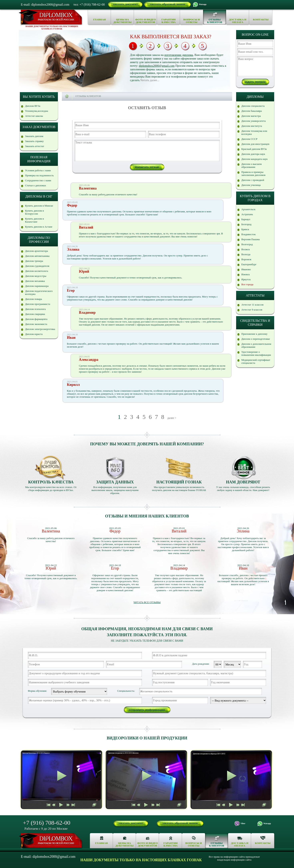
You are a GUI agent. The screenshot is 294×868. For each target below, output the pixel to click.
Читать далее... (150, 80)
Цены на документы (122, 21)
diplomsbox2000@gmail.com (157, 66)
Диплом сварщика (35, 314)
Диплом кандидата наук (254, 159)
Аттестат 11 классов (252, 305)
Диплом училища (251, 185)
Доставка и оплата (238, 21)
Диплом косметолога (37, 271)
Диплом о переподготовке (256, 339)
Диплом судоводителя (37, 266)
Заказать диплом (34, 136)
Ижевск (246, 274)
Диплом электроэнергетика (40, 329)
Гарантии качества (169, 21)
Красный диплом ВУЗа (254, 149)
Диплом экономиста (36, 324)
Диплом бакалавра (252, 111)
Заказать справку (34, 141)
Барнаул (246, 219)
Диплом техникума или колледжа (254, 132)
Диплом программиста (38, 304)
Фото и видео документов (145, 21)
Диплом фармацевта (36, 319)
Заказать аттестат (35, 146)
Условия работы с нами (38, 170)
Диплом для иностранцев (255, 144)
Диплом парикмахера (37, 286)
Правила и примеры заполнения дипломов (253, 173)
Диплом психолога (35, 309)
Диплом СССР (249, 139)
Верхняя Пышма (251, 239)
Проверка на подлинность (39, 175)
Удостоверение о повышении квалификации (256, 353)
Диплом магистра (251, 116)
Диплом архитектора (37, 251)
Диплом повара (33, 299)
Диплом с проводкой (253, 180)
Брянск (245, 229)
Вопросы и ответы (192, 21)
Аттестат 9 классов (252, 310)
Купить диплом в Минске (39, 206)
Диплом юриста (34, 334)
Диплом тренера (34, 261)
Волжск (246, 249)
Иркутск (246, 279)
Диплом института (252, 126)
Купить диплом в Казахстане (34, 220)
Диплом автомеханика (37, 256)
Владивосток (248, 234)
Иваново (246, 269)
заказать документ (125, 4)
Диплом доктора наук (253, 154)
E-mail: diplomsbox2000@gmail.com (45, 5)
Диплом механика (35, 281)
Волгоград (247, 244)
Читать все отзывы (147, 602)
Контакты (261, 20)
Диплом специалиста (253, 106)
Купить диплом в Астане (39, 227)
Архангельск (248, 209)
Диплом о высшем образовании (251, 165)
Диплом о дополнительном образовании (256, 345)
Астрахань (247, 214)
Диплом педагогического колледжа (39, 292)
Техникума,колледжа (37, 111)
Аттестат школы (34, 116)
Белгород (246, 224)
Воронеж (246, 259)
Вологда (246, 254)
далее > (172, 418)
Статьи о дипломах (36, 185)
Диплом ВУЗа (33, 106)
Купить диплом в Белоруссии (34, 212)
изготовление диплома (179, 55)
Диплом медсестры (36, 276)
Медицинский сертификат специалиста (256, 361)
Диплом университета (254, 121)
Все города (247, 284)
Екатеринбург (249, 264)
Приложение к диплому (254, 334)
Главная (99, 20)
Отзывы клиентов (215, 21)
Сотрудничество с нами (38, 180)
